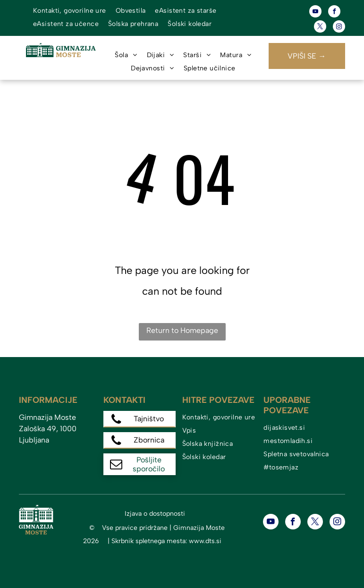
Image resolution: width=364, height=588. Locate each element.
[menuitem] (70, 11)
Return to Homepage (182, 330)
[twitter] (320, 28)
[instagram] (339, 28)
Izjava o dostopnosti (155, 514)
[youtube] (315, 13)
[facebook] (334, 13)
